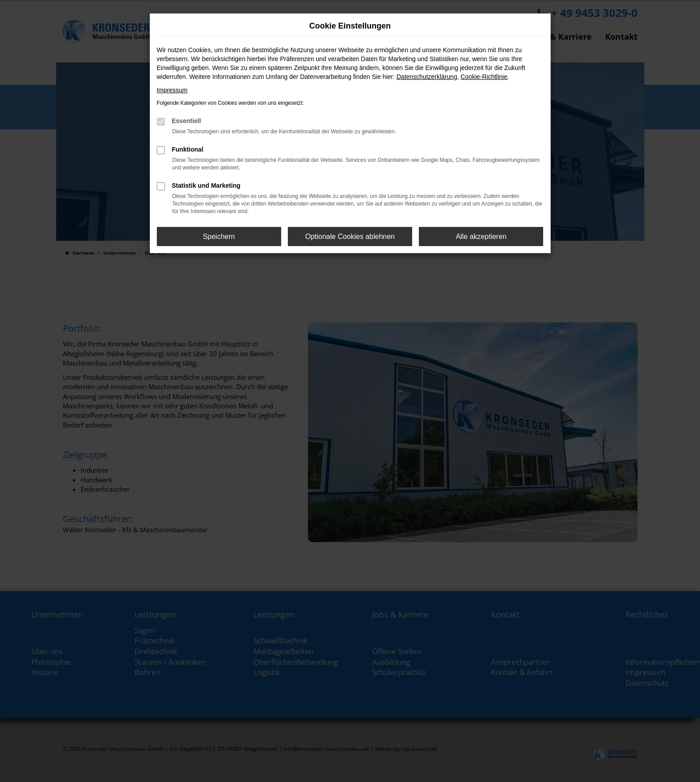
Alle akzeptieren (481, 237)
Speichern (219, 237)
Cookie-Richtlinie (484, 77)
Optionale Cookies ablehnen (350, 237)
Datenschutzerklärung (427, 77)
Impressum (172, 90)
